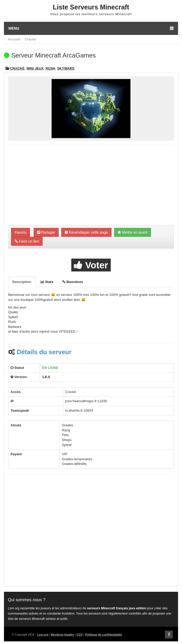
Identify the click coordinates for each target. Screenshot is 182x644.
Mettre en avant (133, 232)
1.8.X (46, 377)
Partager (46, 232)
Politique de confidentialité (103, 635)
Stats (47, 282)
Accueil (14, 39)
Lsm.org (43, 635)
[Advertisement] (91, 186)
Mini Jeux (35, 68)
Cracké (30, 39)
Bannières (73, 282)
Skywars (66, 68)
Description (22, 282)
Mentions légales (62, 635)
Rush (50, 68)
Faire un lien (27, 241)
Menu (91, 28)
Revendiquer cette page (86, 232)
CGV (80, 635)
